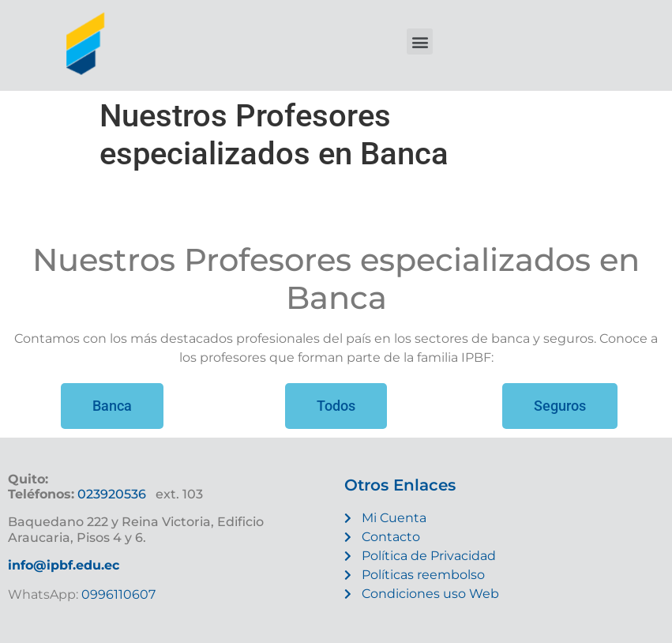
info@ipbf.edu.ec (64, 565)
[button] (420, 41)
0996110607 (117, 594)
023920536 (112, 494)
